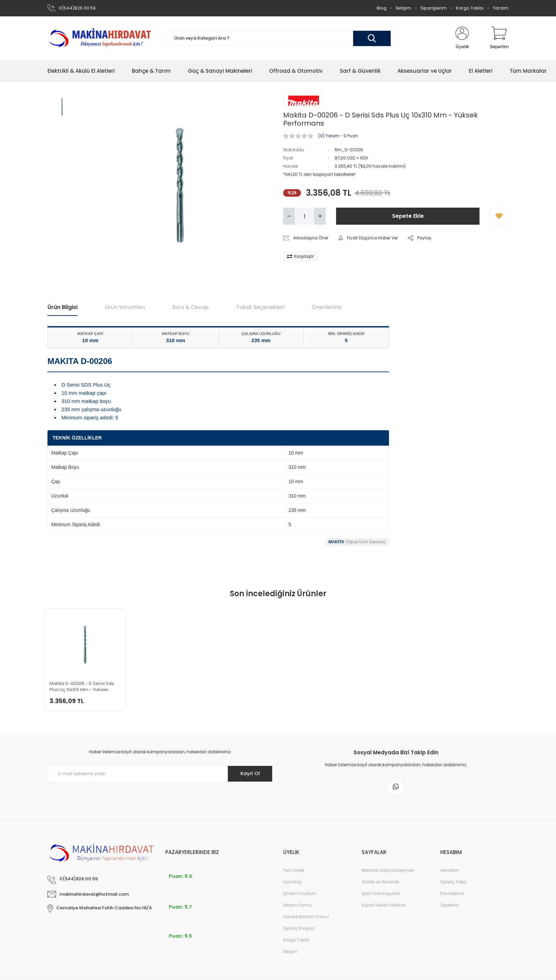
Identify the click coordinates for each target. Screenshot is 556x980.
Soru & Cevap (190, 307)
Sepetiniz (449, 905)
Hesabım (450, 870)
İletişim (404, 8)
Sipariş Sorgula (299, 928)
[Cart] (499, 38)
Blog (382, 8)
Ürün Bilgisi (62, 307)
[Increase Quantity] (320, 216)
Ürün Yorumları (125, 307)
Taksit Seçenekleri (260, 307)
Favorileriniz (452, 893)
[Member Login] (462, 38)
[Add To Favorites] (499, 216)
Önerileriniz (327, 307)
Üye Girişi (292, 882)
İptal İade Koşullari (381, 893)
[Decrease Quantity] (289, 216)
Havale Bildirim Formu (306, 917)
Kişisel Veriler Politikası (384, 905)
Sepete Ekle (408, 216)
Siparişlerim (434, 8)
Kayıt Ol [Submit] (250, 773)
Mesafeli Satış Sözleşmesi (388, 870)
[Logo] (101, 38)
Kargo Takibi (470, 8)
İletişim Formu (297, 905)
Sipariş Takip (453, 882)
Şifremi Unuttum (300, 893)
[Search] (278, 38)
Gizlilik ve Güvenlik (380, 882)
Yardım (501, 8)
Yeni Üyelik (294, 870)
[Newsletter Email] (160, 774)
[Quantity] (304, 216)
